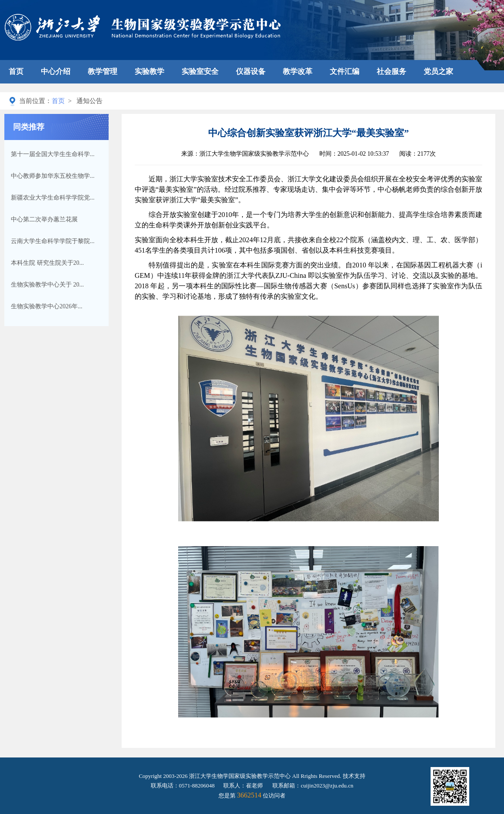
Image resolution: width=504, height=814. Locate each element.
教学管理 (103, 72)
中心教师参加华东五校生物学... (53, 176)
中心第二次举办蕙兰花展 (44, 219)
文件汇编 (345, 72)
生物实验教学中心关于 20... (47, 285)
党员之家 (438, 72)
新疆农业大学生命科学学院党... (53, 198)
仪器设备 (251, 72)
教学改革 (298, 72)
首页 (16, 72)
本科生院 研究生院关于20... (47, 263)
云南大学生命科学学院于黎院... (53, 241)
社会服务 (391, 72)
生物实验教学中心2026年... (47, 306)
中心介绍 (56, 72)
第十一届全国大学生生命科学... (53, 154)
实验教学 (149, 72)
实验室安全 (200, 72)
